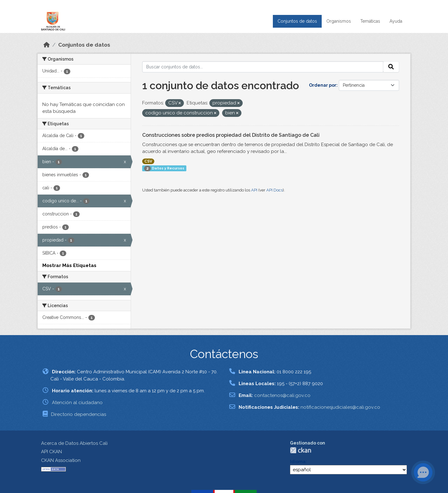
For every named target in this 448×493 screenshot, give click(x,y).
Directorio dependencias (79, 414)
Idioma (298, 462)
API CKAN (51, 452)
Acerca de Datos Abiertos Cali (74, 443)
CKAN (301, 450)
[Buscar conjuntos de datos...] (263, 67)
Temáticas (370, 21)
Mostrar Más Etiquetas (69, 265)
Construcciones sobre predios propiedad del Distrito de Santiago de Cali (231, 135)
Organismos (339, 21)
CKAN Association (61, 460)
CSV (148, 161)
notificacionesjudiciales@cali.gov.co (340, 407)
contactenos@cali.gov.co (282, 395)
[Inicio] (47, 45)
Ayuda (396, 21)
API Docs (275, 190)
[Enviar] (391, 67)
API (254, 190)
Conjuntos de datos (297, 21)
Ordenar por (323, 85)
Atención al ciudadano (77, 403)
